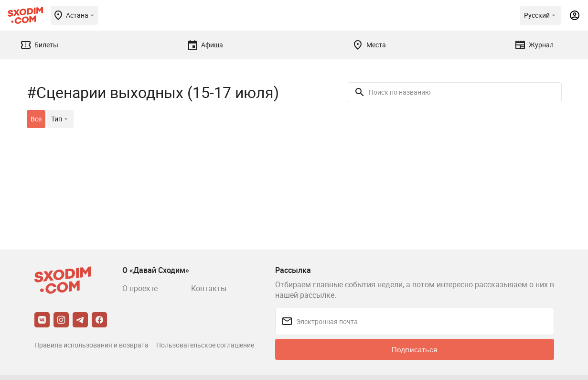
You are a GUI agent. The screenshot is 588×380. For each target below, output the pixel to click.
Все (36, 119)
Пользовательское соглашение (205, 345)
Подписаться (414, 349)
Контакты (209, 288)
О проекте (140, 288)
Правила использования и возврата (91, 345)
